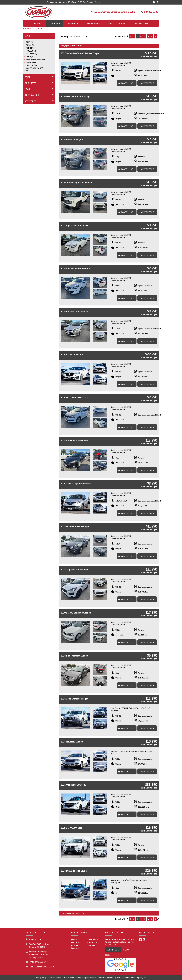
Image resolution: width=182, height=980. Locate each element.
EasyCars (143, 978)
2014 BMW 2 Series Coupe (74, 871)
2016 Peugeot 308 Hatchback (75, 268)
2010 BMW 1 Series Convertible (76, 613)
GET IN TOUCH (113, 950)
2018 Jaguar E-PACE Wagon (75, 569)
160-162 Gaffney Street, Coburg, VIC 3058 (114, 12)
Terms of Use (53, 978)
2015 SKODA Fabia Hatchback (75, 397)
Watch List (127, 83)
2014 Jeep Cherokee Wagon (74, 699)
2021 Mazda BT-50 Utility (73, 785)
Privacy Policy (41, 978)
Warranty (93, 23)
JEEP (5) (30, 56)
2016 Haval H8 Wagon (72, 742)
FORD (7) (30, 48)
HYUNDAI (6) (31, 54)
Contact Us (92, 942)
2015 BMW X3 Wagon (71, 828)
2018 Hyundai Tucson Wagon (75, 526)
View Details (147, 83)
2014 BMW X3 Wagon (72, 139)
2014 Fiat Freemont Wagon (74, 656)
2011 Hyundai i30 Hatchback (74, 225)
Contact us (141, 23)
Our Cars (54, 23)
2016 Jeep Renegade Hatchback (76, 182)
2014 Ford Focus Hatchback (74, 311)
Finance (73, 23)
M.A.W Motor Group (30, 29)
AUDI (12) (30, 42)
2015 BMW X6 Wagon (72, 354)
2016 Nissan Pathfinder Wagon (76, 96)
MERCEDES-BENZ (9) (35, 59)
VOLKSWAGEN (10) (34, 68)
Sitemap (91, 945)
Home (37, 23)
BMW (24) (31, 45)
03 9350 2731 (151, 12)
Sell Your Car (117, 23)
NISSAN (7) (31, 62)
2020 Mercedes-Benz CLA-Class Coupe (80, 53)
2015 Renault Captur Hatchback (76, 483)
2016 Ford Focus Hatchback (74, 441)
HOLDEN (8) (31, 51)
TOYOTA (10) (32, 65)
